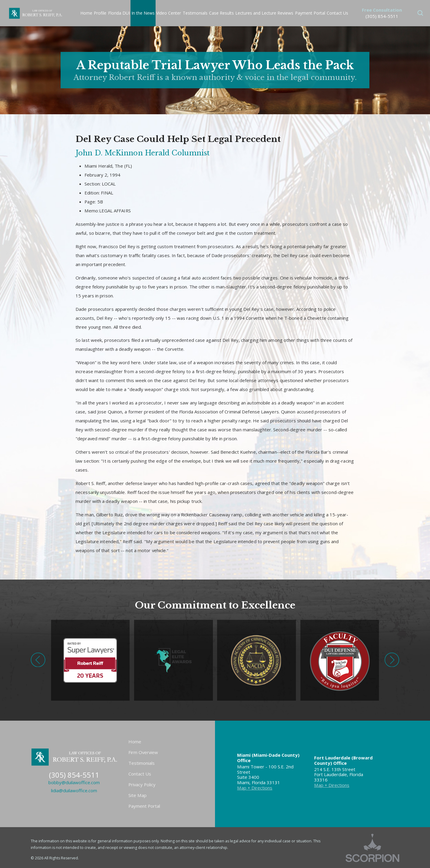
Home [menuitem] (86, 13)
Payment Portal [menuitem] (310, 13)
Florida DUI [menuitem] (119, 13)
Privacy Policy (142, 784)
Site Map (138, 795)
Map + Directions (255, 788)
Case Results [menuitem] (221, 13)
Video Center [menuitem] (169, 13)
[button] (420, 13)
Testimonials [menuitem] (195, 13)
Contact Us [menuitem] (337, 13)
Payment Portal (144, 806)
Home (135, 742)
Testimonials (142, 763)
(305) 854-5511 (382, 16)
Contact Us (140, 774)
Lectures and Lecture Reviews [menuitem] (264, 13)
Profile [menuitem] (100, 13)
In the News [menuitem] (143, 13)
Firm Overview (143, 752)
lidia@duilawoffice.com (74, 790)
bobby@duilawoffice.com (74, 782)
